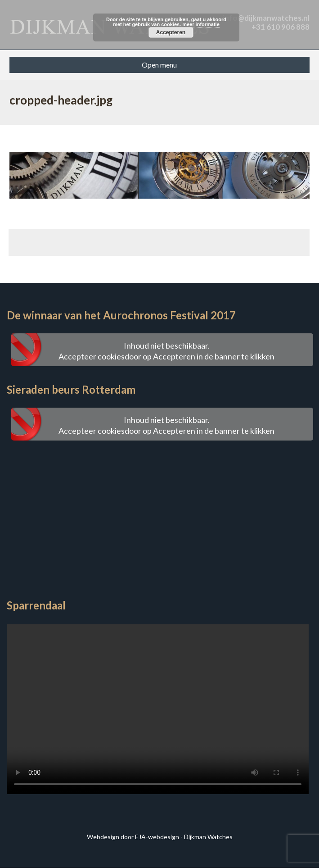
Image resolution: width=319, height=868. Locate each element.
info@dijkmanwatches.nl (266, 18)
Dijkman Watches (208, 837)
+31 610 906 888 (281, 27)
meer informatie (201, 24)
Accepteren (171, 32)
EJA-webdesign (157, 837)
